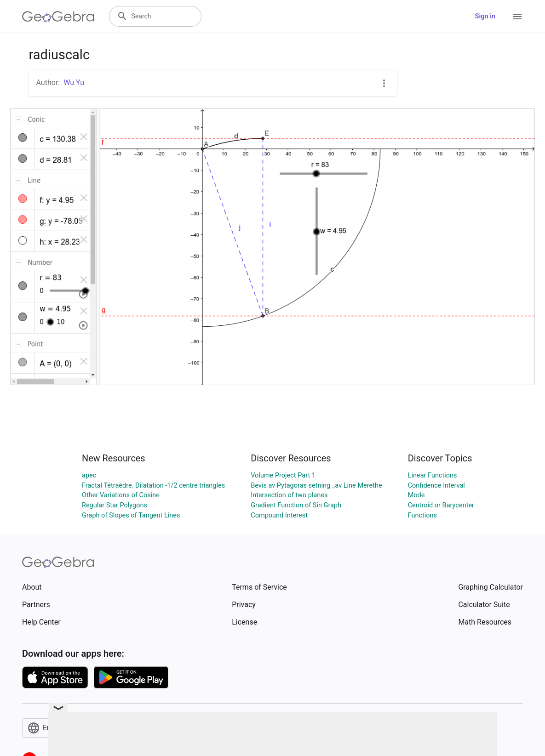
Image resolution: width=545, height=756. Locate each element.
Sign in (485, 16)
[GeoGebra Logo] (58, 17)
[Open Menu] (517, 17)
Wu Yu (74, 82)
